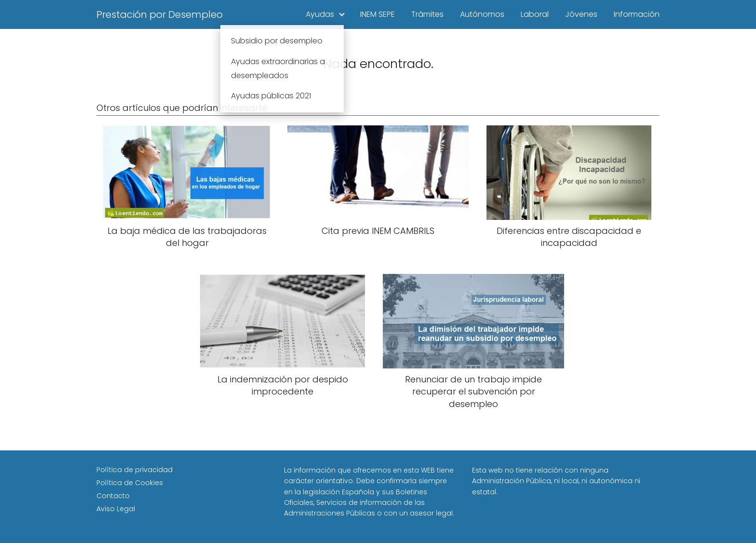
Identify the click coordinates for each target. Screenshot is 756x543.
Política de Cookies (130, 483)
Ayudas (320, 14)
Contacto (113, 496)
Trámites (427, 14)
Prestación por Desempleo (160, 14)
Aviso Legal (116, 509)
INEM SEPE (378, 14)
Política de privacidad (135, 470)
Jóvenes (581, 14)
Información (637, 14)
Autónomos (482, 14)
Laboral (535, 14)
